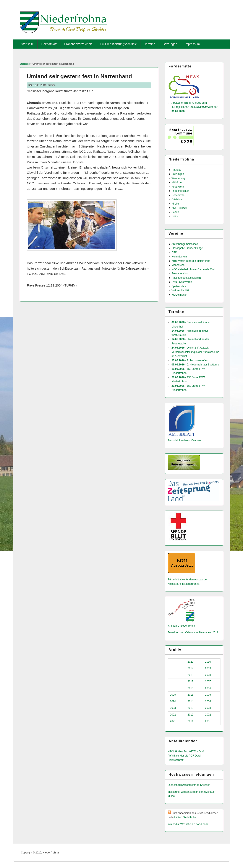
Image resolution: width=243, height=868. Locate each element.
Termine (150, 44)
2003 (208, 708)
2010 (208, 662)
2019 (190, 668)
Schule (176, 212)
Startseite (27, 44)
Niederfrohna (51, 853)
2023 (173, 708)
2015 (190, 695)
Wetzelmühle (179, 295)
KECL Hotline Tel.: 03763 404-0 (186, 752)
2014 (190, 701)
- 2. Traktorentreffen (190, 360)
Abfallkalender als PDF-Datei (184, 756)
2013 (190, 708)
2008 (208, 675)
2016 (190, 688)
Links (175, 216)
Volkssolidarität (180, 290)
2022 (173, 715)
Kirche (175, 204)
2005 (208, 695)
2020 (190, 662)
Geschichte (178, 195)
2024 (173, 701)
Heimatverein (179, 257)
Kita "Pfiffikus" (180, 208)
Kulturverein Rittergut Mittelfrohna (191, 261)
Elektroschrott (176, 760)
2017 (190, 681)
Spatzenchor (179, 286)
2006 (208, 688)
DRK (174, 252)
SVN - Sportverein (182, 282)
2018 (190, 675)
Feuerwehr (178, 187)
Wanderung (178, 178)
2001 (208, 721)
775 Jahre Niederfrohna (181, 626)
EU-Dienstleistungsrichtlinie (118, 44)
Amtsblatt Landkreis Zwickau (184, 440)
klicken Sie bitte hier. (186, 817)
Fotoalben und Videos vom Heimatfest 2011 (193, 632)
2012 (190, 715)
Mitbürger (177, 182)
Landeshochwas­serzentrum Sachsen (189, 785)
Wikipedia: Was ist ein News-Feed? (188, 824)
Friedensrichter (180, 191)
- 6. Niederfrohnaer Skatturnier (196, 365)
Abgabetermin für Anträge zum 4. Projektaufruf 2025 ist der (194, 107)
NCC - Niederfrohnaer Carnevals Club (193, 269)
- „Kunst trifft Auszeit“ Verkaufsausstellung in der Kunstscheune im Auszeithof (195, 352)
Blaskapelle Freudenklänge (187, 248)
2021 (173, 721)
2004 (208, 701)
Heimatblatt (49, 44)
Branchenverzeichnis (78, 44)
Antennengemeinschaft (185, 244)
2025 (173, 695)
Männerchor (178, 265)
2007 (208, 681)
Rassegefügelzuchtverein (186, 278)
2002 (208, 715)
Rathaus (176, 170)
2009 (208, 668)
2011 (190, 721)
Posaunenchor (180, 274)
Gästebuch (178, 199)
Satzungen (170, 44)
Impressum (192, 44)
